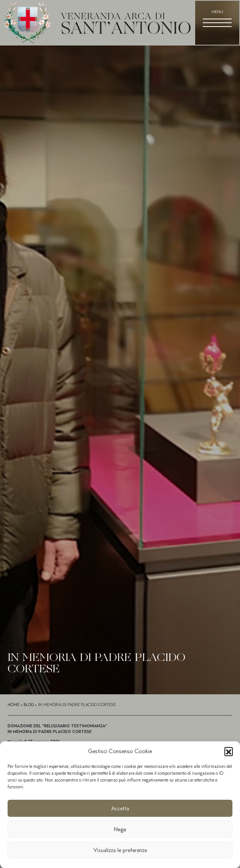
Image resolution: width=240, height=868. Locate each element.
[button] (229, 751)
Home (13, 705)
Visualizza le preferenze (120, 850)
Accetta (120, 808)
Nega (120, 829)
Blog (29, 705)
